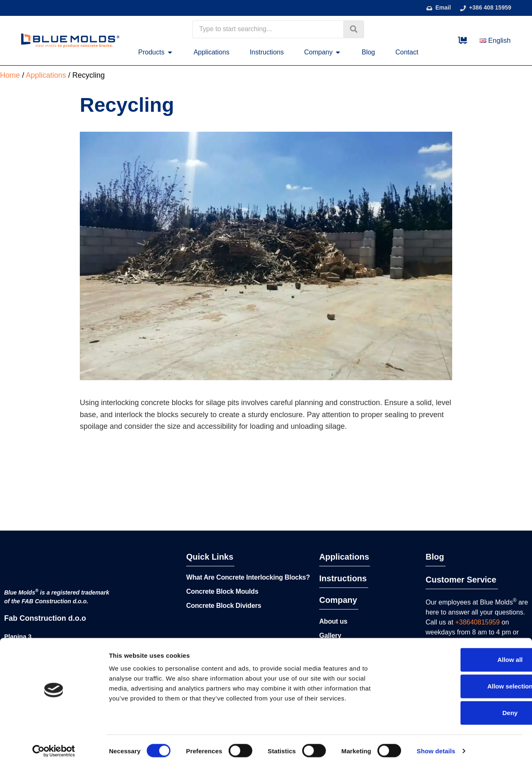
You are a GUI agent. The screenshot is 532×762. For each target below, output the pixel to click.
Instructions (343, 578)
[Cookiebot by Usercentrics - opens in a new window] (54, 746)
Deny (463, 707)
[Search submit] (354, 29)
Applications (344, 557)
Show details (436, 746)
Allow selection (462, 681)
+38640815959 (477, 622)
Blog (435, 557)
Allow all (463, 654)
